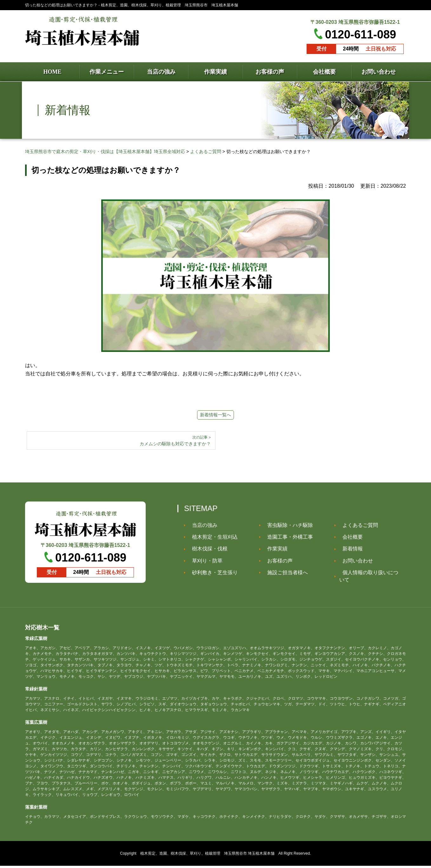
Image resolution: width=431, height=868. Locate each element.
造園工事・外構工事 (287, 539)
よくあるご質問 (357, 527)
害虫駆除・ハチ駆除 (287, 527)
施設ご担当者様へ (284, 575)
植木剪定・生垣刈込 (212, 539)
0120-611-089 (361, 34)
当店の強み (202, 527)
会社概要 (349, 539)
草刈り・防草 (204, 563)
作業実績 (274, 551)
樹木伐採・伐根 (207, 551)
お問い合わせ (355, 563)
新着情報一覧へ (215, 415)
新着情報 (349, 551)
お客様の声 (277, 563)
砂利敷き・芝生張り (212, 575)
